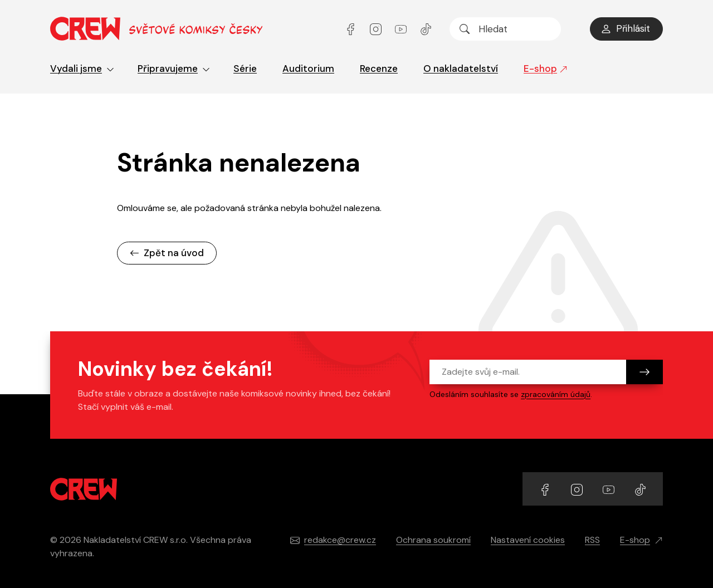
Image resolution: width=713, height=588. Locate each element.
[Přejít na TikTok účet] (426, 29)
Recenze (379, 68)
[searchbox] (505, 29)
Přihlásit (625, 28)
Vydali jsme (82, 68)
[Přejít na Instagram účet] (377, 29)
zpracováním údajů (556, 394)
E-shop (546, 68)
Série (245, 68)
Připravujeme (174, 68)
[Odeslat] (644, 372)
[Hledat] (465, 29)
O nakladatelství (461, 68)
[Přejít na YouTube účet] (402, 29)
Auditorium (308, 68)
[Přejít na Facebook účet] (352, 29)
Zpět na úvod (167, 253)
